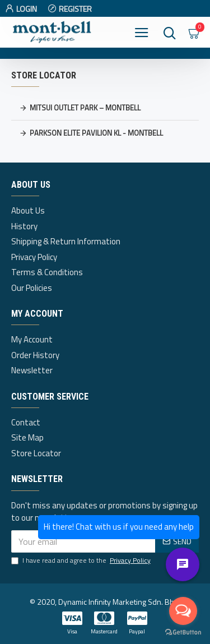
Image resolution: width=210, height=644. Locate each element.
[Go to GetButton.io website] (183, 633)
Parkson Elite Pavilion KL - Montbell (96, 133)
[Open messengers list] (183, 611)
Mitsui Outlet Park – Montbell (85, 108)
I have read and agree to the (82, 560)
